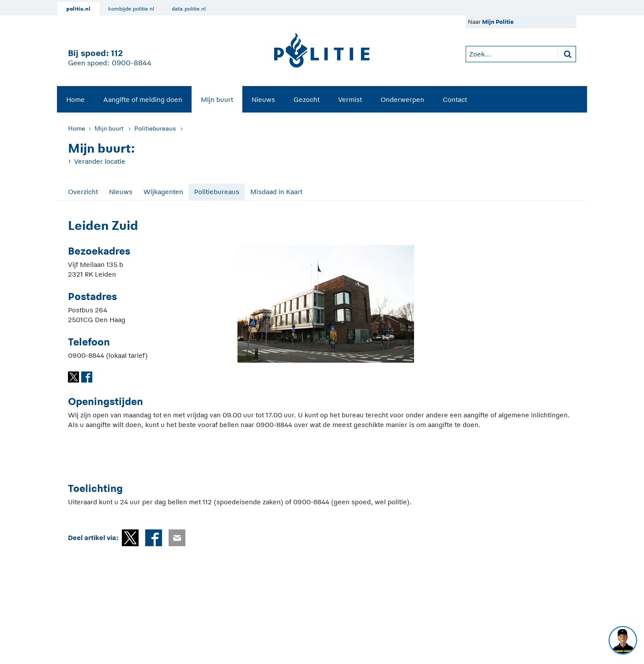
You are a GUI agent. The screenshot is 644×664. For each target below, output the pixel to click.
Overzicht (83, 192)
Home (75, 99)
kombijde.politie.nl (131, 9)
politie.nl (78, 9)
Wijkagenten (163, 192)
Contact (455, 99)
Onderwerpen (402, 99)
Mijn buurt (217, 99)
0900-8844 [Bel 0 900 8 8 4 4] (132, 63)
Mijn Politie (498, 22)
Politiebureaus (155, 128)
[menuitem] (75, 99)
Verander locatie (100, 161)
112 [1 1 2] (117, 53)
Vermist (350, 99)
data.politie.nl (189, 9)
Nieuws (263, 99)
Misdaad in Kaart (276, 192)
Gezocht (307, 99)
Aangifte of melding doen (143, 99)
